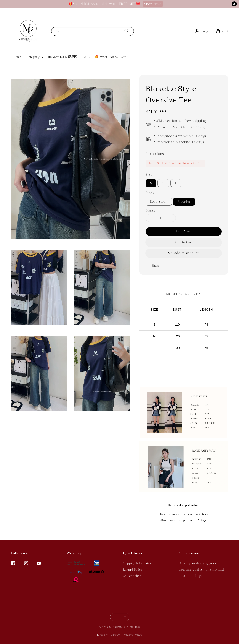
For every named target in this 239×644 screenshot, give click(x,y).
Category (33, 57)
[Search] (127, 31)
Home (17, 57)
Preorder (184, 202)
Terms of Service (109, 635)
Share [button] (153, 266)
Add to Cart (184, 242)
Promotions (155, 154)
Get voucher (132, 576)
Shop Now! (153, 4)
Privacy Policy (133, 635)
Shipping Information (138, 563)
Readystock (159, 202)
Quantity (151, 211)
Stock (150, 193)
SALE (86, 57)
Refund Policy (133, 570)
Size (149, 174)
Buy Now (184, 231)
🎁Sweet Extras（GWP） (113, 57)
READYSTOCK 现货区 (63, 57)
